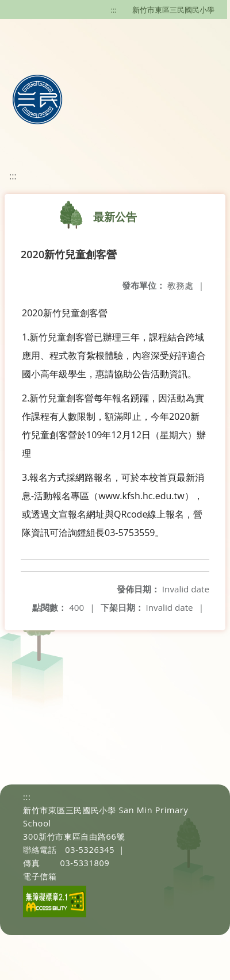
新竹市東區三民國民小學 (173, 10)
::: (114, 10)
